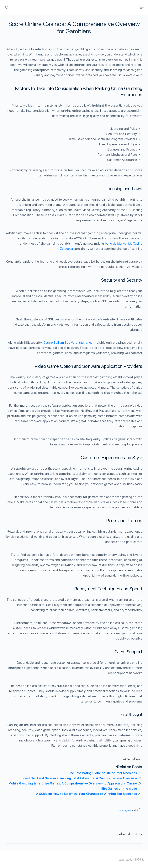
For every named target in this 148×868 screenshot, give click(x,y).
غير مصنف (124, 810)
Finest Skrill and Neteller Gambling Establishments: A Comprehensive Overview (79, 778)
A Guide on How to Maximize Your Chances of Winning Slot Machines (87, 794)
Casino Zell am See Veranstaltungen (69, 343)
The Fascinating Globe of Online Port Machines (103, 773)
